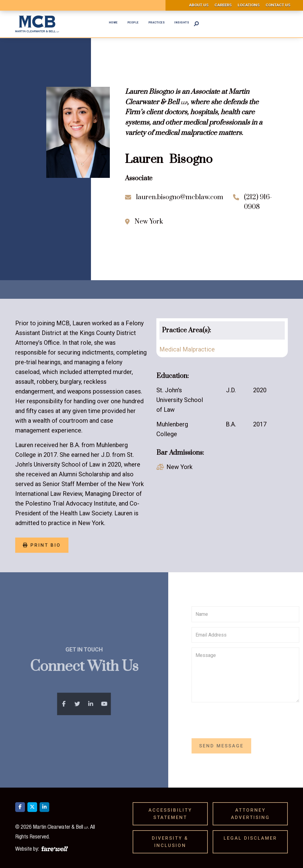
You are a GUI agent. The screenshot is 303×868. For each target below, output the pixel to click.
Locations (249, 5)
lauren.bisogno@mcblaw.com (180, 197)
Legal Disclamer (252, 838)
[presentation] (255, 719)
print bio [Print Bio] (42, 545)
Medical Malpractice (187, 349)
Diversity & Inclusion (171, 842)
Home (113, 22)
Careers (223, 5)
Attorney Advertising (252, 814)
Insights (182, 22)
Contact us (278, 5)
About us (199, 5)
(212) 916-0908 (258, 202)
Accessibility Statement (170, 814)
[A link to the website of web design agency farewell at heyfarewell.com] (55, 848)
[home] (37, 24)
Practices (157, 22)
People (133, 22)
